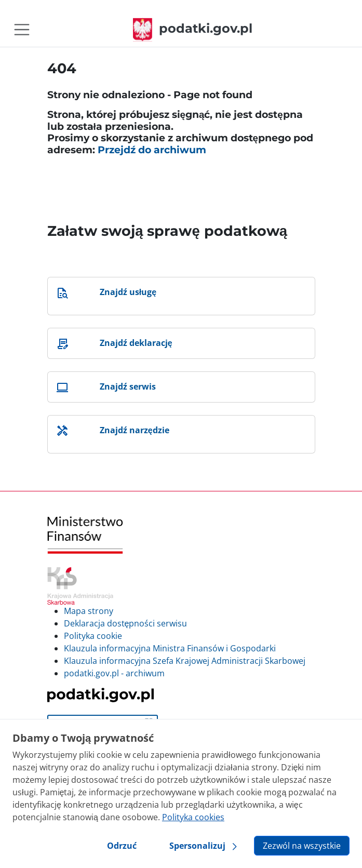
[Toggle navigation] (22, 30)
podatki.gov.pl (193, 28)
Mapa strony (89, 611)
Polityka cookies (193, 817)
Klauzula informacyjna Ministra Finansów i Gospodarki (170, 648)
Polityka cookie (93, 636)
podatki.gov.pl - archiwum (114, 673)
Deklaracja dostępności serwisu (126, 623)
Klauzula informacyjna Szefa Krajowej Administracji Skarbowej (185, 661)
